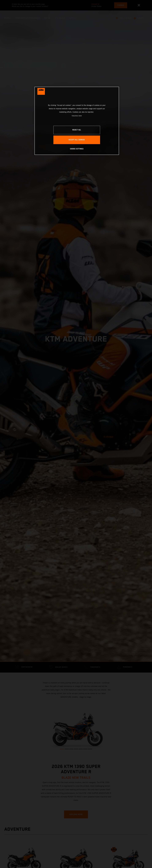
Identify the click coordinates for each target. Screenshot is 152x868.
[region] (77, 121)
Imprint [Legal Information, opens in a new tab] (80, 116)
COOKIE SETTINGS (77, 149)
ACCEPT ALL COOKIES (77, 140)
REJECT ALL (77, 130)
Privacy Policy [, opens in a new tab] (75, 116)
